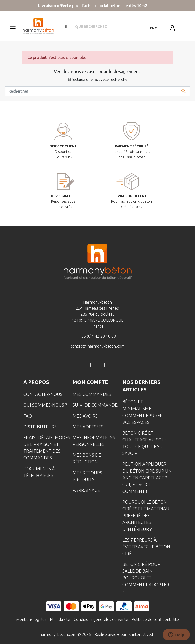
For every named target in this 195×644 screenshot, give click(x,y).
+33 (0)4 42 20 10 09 (97, 336)
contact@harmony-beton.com (98, 346)
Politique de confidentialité (155, 619)
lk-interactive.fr (142, 634)
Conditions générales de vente (101, 619)
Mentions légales (31, 619)
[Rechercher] (97, 91)
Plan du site (60, 619)
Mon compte (90, 382)
